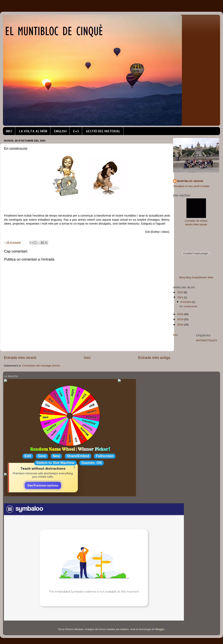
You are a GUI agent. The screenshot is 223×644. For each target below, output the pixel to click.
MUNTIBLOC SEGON (190, 181)
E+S (76, 131)
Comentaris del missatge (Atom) (41, 366)
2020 (181, 314)
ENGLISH (60, 131)
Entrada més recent (20, 358)
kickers (125, 629)
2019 (181, 319)
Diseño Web (206, 277)
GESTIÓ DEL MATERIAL (103, 131)
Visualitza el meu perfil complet (191, 186)
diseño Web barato (196, 224)
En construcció (188, 306)
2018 (181, 325)
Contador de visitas (196, 221)
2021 (181, 297)
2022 (181, 292)
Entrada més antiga (154, 358)
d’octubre (186, 302)
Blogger (160, 629)
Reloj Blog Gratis (189, 277)
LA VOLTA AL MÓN (33, 131)
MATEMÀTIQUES (207, 340)
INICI (9, 131)
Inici (87, 358)
